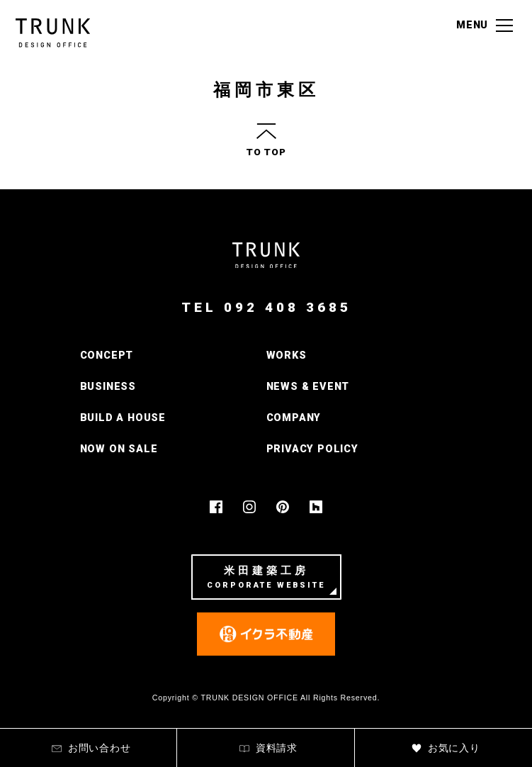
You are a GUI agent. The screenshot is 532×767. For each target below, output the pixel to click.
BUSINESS (108, 387)
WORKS (287, 355)
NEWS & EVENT (308, 387)
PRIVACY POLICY (312, 449)
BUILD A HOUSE (123, 418)
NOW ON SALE (119, 449)
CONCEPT (107, 355)
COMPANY (294, 418)
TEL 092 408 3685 (266, 307)
